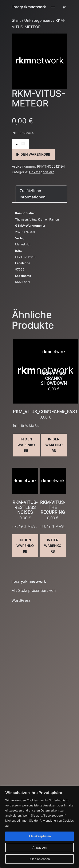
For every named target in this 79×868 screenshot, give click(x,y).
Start (16, 20)
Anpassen (39, 847)
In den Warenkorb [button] (26, 445)
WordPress (21, 600)
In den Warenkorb (33, 154)
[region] (39, 827)
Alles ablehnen (40, 859)
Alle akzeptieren (40, 836)
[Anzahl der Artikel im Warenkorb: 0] (64, 7)
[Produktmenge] (20, 144)
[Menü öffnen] (53, 7)
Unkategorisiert (38, 20)
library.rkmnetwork (29, 7)
